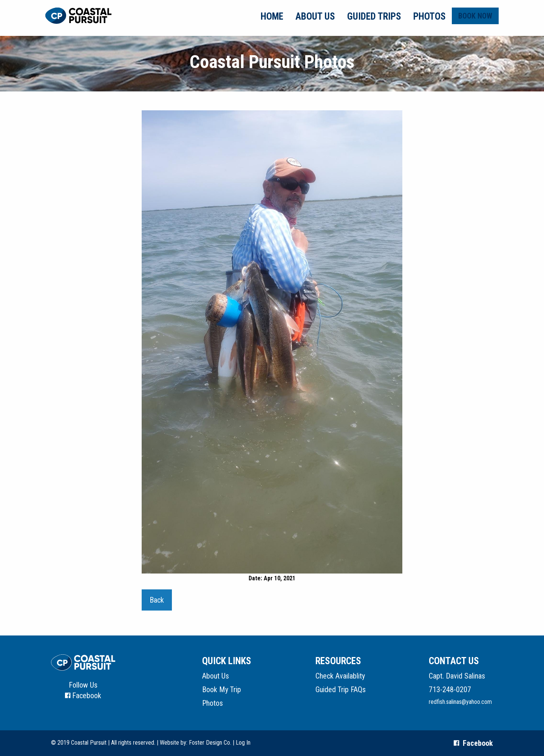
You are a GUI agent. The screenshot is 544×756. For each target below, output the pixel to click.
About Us (315, 16)
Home (272, 16)
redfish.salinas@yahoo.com (460, 702)
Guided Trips (374, 16)
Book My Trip (222, 690)
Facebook (87, 696)
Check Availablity (340, 676)
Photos (430, 16)
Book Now (475, 16)
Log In (243, 743)
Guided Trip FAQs (341, 690)
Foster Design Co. (210, 743)
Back (157, 600)
